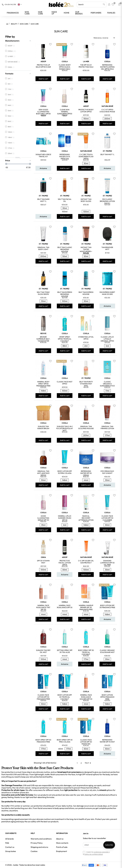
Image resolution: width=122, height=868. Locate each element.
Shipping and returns (39, 847)
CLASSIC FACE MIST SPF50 (65, 383)
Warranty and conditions (41, 839)
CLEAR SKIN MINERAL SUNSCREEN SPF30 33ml (65, 113)
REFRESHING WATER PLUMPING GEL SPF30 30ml (107, 67)
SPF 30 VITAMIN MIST (43, 562)
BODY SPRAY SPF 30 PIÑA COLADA (65, 741)
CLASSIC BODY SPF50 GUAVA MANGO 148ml (65, 67)
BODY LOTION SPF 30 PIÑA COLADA (65, 472)
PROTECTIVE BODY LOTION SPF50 (86, 111)
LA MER (86, 61)
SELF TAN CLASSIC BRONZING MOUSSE (65, 249)
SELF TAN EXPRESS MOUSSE (86, 293)
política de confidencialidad (94, 854)
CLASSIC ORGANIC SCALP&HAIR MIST (107, 651)
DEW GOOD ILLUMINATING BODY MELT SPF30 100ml (43, 113)
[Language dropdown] (20, 4)
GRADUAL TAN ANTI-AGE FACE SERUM (43, 473)
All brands (9, 839)
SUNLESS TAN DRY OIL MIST (43, 651)
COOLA (65, 61)
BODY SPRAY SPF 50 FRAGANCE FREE (43, 741)
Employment (62, 851)
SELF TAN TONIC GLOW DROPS (43, 293)
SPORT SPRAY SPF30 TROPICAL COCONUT (65, 339)
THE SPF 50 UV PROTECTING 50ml (86, 66)
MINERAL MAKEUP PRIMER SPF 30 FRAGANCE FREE (86, 607)
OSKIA (43, 557)
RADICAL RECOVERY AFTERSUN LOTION (86, 518)
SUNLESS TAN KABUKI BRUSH (43, 427)
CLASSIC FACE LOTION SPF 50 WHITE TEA (86, 742)
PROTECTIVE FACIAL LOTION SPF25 (65, 563)
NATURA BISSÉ (107, 106)
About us (60, 839)
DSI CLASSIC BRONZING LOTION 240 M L (107, 201)
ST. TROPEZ (107, 151)
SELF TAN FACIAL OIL (65, 200)
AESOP (43, 61)
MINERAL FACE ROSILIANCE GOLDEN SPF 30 (86, 697)
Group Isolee (11, 851)
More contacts (62, 843)
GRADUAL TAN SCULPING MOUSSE (86, 427)
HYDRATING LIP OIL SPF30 (86, 338)
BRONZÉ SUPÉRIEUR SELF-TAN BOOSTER (43, 339)
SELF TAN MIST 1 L (107, 154)
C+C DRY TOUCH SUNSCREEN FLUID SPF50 (86, 156)
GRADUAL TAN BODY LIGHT (43, 248)
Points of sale (62, 847)
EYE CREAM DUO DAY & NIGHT (107, 472)
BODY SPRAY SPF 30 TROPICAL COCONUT (86, 652)
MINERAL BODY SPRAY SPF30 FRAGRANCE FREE (43, 384)
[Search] (92, 5)
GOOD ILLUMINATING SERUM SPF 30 (43, 518)
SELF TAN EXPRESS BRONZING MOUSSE (65, 294)
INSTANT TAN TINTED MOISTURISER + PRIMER (86, 250)
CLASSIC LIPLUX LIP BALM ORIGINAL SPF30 (107, 339)
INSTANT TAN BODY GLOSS (86, 200)
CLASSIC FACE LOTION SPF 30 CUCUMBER (107, 518)
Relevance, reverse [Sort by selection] (105, 38)
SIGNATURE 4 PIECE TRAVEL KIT (43, 155)
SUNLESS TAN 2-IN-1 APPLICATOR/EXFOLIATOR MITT (65, 428)
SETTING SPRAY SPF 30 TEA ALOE (65, 651)
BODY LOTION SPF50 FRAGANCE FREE (107, 697)
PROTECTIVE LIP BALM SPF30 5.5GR (43, 66)
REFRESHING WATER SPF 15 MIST (107, 741)
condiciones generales (101, 852)
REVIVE (43, 333)
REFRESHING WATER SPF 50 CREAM (86, 473)
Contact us (10, 847)
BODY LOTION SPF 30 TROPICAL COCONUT (65, 697)
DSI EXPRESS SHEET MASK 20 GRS (107, 293)
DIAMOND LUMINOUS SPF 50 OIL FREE (107, 563)
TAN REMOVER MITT (107, 248)
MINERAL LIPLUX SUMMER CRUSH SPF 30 (65, 518)
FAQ (7, 843)
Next (88, 763)
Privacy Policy (37, 843)
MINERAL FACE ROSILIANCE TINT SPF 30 (43, 607)
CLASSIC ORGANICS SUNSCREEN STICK (107, 384)
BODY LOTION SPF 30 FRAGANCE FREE (107, 606)
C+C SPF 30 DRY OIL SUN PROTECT (86, 562)
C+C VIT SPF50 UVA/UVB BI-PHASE (107, 111)
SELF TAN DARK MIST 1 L (43, 200)
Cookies (34, 851)
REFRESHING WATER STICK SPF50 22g (65, 156)
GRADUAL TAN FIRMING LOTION (107, 427)
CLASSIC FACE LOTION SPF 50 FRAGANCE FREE (43, 697)
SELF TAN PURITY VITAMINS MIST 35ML (86, 384)
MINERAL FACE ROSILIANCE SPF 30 (65, 606)
